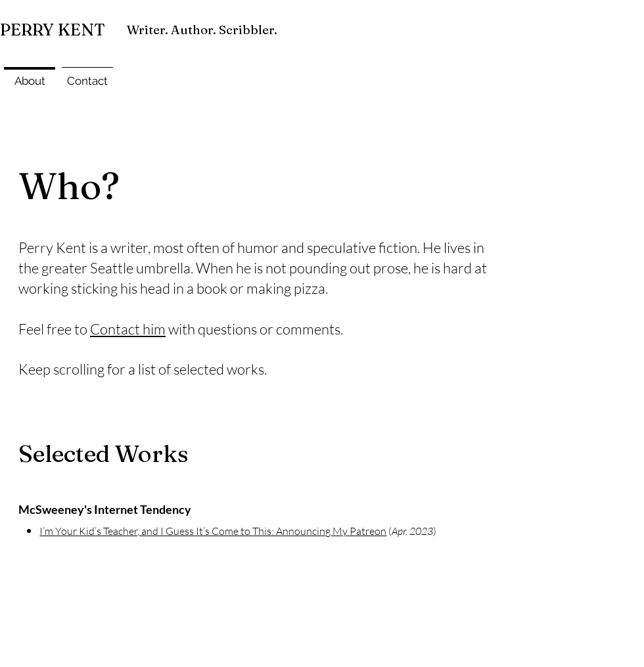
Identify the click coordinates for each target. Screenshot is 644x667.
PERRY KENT (53, 30)
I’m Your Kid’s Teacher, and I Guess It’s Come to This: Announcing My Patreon (213, 531)
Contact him (128, 329)
